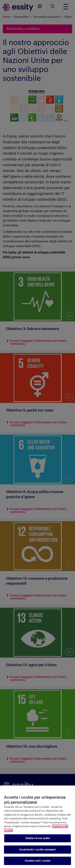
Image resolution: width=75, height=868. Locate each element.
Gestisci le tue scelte (38, 838)
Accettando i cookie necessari (37, 850)
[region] (37, 827)
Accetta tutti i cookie (38, 861)
